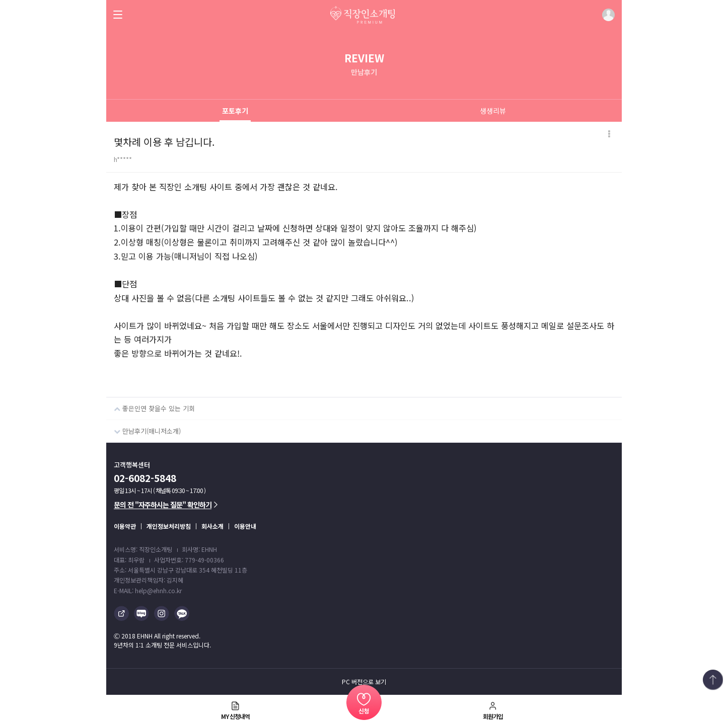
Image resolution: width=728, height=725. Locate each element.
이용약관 (125, 526)
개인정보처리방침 (169, 526)
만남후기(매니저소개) (143, 428)
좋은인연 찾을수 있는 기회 (151, 405)
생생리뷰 (493, 111)
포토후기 (235, 111)
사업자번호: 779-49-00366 (189, 560)
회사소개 (212, 526)
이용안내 (245, 526)
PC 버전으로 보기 (364, 682)
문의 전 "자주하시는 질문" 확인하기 (166, 505)
